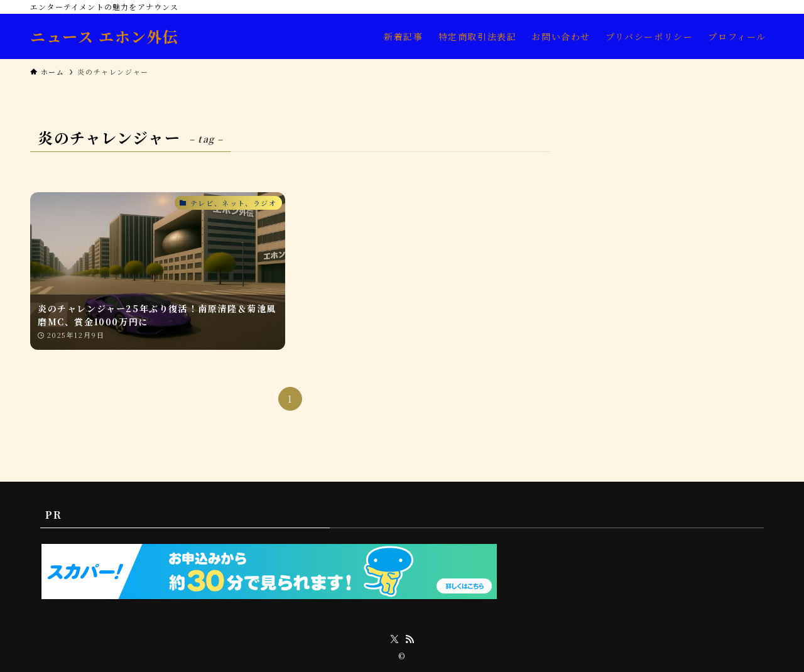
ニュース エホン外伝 (105, 36)
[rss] (410, 639)
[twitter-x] (394, 639)
